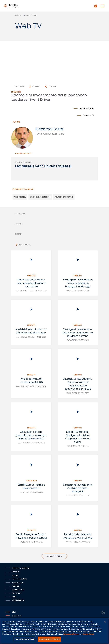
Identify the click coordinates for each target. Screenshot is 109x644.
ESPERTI (19, 224)
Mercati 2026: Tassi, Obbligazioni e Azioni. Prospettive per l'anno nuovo (78, 437)
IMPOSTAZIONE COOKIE (25, 639)
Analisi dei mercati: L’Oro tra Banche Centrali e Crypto (31, 331)
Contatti (17, 615)
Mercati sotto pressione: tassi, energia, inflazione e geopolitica (31, 283)
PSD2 (14, 597)
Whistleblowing (19, 579)
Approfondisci (87, 108)
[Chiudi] (105, 622)
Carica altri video (54, 556)
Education (31, 481)
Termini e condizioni (21, 568)
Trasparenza (18, 590)
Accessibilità (18, 601)
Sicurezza (17, 593)
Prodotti (31, 530)
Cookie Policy (88, 634)
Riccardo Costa (49, 129)
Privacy (16, 572)
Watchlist (34, 87)
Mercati (31, 276)
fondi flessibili (20, 197)
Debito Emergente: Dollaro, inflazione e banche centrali (31, 536)
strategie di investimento (40, 197)
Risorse (26, 16)
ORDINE (18, 234)
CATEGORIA (20, 214)
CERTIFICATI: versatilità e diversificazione (31, 486)
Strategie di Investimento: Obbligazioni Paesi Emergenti (78, 488)
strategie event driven (64, 197)
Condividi (50, 87)
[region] (54, 631)
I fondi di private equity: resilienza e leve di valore (78, 536)
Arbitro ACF (18, 583)
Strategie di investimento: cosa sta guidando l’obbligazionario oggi (78, 283)
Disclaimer (89, 115)
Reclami (16, 586)
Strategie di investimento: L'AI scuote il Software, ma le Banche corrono (78, 333)
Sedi (14, 612)
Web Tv (34, 16)
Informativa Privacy (71, 634)
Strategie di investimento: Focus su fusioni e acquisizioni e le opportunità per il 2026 (78, 384)
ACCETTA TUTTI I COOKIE (49, 639)
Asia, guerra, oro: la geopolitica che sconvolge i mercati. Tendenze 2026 (31, 435)
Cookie (15, 575)
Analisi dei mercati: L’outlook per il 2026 (31, 381)
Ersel (17, 16)
